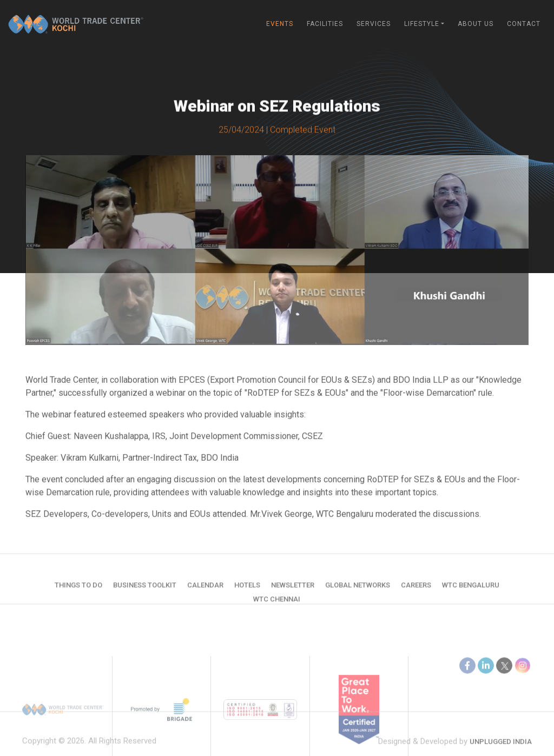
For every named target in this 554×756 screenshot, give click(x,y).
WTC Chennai (277, 606)
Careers (416, 592)
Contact (524, 24)
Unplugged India (501, 749)
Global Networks (358, 592)
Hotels (247, 592)
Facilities (325, 24)
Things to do (78, 592)
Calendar (205, 592)
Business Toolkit (145, 592)
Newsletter (293, 592)
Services (374, 24)
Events (280, 24)
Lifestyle (422, 24)
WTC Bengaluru (471, 592)
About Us (476, 24)
